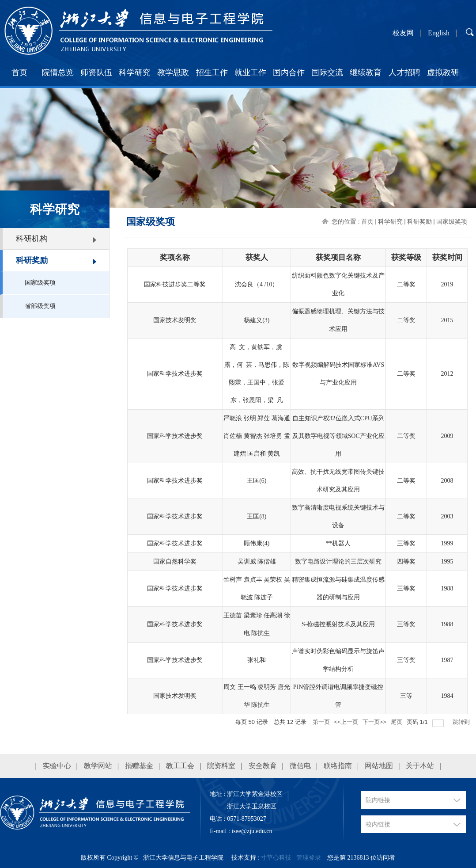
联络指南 (338, 766)
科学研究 (135, 72)
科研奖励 (32, 260)
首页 (19, 72)
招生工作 (212, 72)
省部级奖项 (40, 306)
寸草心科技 (276, 858)
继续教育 (366, 72)
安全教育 (263, 766)
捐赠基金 (139, 766)
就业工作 (250, 72)
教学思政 (173, 72)
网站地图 (379, 766)
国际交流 (327, 72)
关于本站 (420, 766)
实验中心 (57, 766)
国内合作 (289, 72)
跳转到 (462, 722)
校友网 (403, 33)
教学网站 (98, 766)
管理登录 (309, 858)
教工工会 (180, 766)
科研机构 (32, 239)
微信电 (300, 766)
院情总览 (58, 72)
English (439, 33)
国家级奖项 (40, 283)
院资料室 (221, 766)
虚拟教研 (443, 72)
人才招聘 (404, 72)
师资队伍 (96, 72)
